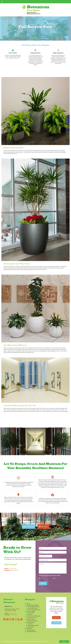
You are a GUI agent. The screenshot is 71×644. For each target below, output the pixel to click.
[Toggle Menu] (2, 2)
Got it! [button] (64, 642)
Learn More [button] (45, 641)
